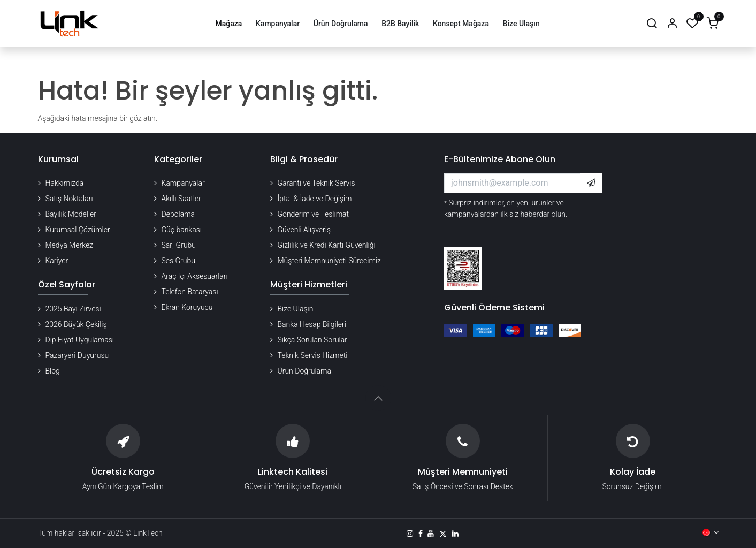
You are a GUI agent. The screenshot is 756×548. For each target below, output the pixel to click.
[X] (443, 534)
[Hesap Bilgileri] (672, 24)
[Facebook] (421, 534)
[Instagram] (410, 534)
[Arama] (652, 24)
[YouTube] (431, 534)
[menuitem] (229, 24)
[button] (591, 183)
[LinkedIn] (455, 534)
